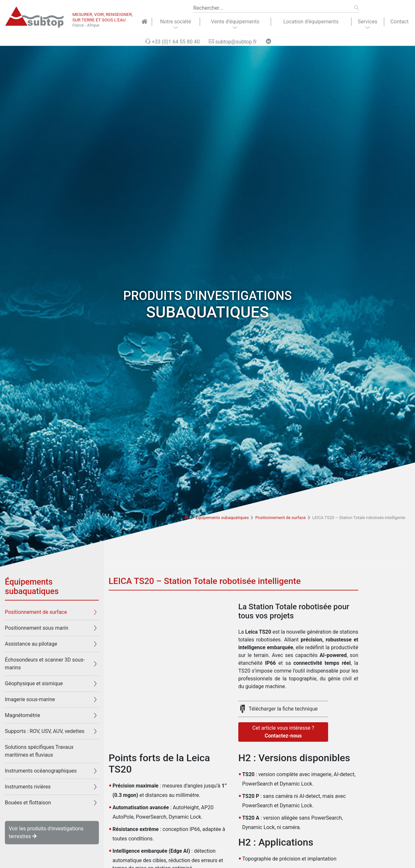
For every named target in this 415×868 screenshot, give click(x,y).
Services (367, 22)
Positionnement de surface (280, 518)
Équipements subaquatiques (222, 518)
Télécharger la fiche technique (283, 709)
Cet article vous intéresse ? (283, 732)
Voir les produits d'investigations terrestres (46, 832)
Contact (399, 22)
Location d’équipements (311, 22)
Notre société (176, 22)
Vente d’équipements (235, 22)
